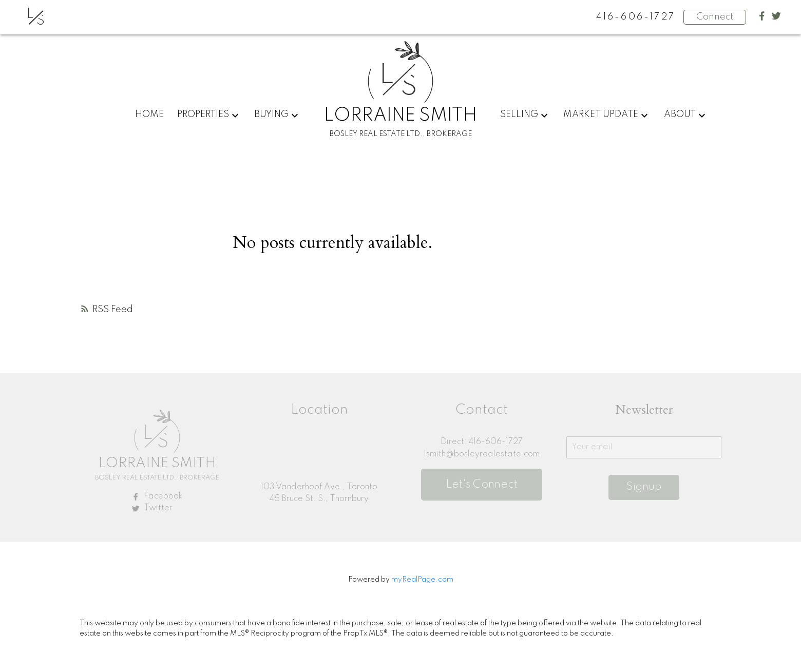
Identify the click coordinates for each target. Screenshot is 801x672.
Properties (203, 114)
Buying (271, 114)
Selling (519, 114)
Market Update (601, 114)
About (680, 114)
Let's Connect (482, 485)
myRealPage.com (422, 580)
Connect (715, 17)
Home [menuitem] (149, 114)
